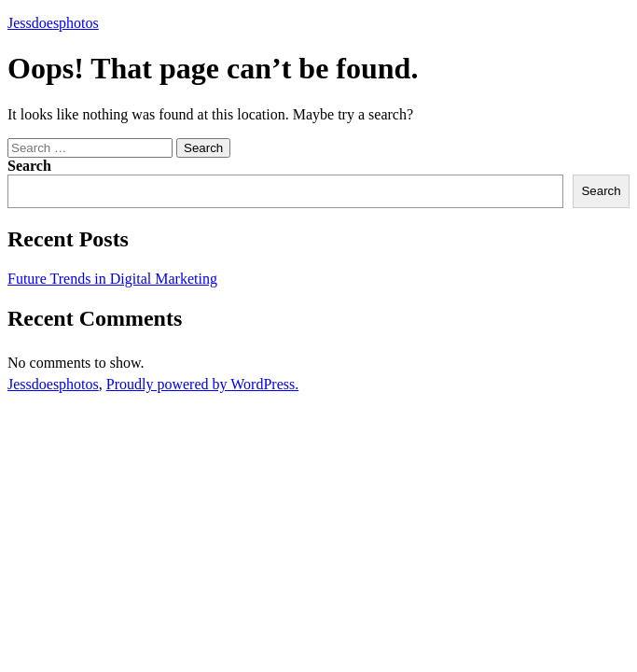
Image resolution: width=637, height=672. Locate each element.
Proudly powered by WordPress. (202, 384)
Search (29, 166)
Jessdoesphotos (53, 23)
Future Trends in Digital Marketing (112, 279)
